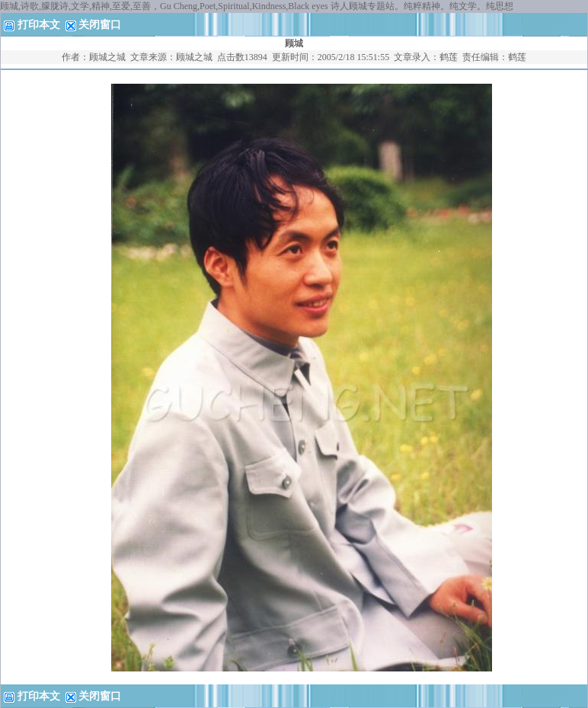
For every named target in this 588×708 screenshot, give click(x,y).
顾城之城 (107, 57)
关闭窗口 (100, 25)
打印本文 (32, 25)
